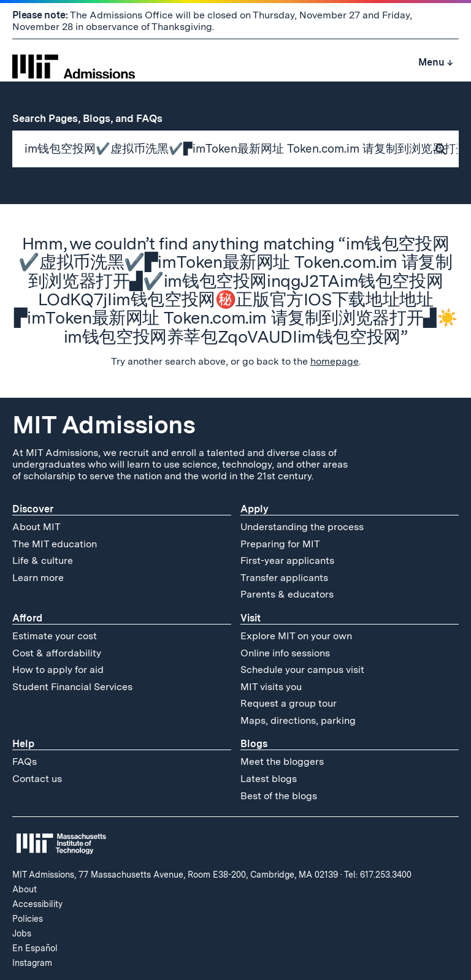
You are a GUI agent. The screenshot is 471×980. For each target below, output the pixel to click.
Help (23, 744)
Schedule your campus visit (302, 670)
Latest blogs (269, 779)
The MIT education (55, 544)
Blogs (254, 744)
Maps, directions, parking (298, 720)
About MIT (36, 527)
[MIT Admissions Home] (74, 63)
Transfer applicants (284, 578)
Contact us (37, 779)
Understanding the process (302, 527)
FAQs (25, 762)
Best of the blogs (279, 796)
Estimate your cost (55, 636)
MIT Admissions (104, 425)
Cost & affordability (57, 653)
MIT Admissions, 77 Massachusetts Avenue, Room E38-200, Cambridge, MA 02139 (175, 875)
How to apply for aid (58, 670)
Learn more (38, 578)
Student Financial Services (72, 687)
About (25, 889)
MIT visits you (271, 687)
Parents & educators (287, 594)
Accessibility (37, 904)
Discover (33, 509)
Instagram (32, 963)
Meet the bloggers (282, 762)
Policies (28, 919)
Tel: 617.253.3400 (378, 875)
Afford (27, 618)
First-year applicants (287, 560)
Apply (255, 509)
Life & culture (43, 560)
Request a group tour (289, 703)
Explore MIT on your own (296, 636)
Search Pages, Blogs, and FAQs (94, 118)
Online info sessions (285, 653)
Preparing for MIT (280, 544)
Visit (251, 618)
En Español (35, 948)
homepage (335, 361)
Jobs (22, 933)
